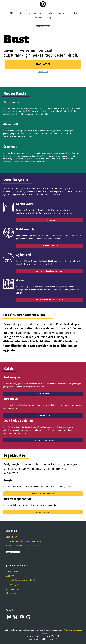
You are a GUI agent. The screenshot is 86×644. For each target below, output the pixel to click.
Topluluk (39, 18)
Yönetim (61, 13)
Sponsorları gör (43, 512)
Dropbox (46, 333)
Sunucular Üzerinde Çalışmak (49, 271)
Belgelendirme (12, 537)
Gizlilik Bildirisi (12, 589)
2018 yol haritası (50, 189)
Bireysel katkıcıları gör (43, 494)
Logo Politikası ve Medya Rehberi (20, 580)
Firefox (35, 333)
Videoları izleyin (43, 415)
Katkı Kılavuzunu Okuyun (43, 440)
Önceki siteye (35, 639)
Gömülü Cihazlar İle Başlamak (49, 300)
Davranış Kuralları (14, 572)
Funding (73, 13)
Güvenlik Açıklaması (14, 585)
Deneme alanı (35, 13)
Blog (49, 18)
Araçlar (49, 13)
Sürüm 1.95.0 (43, 72)
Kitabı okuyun (43, 394)
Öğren (21, 13)
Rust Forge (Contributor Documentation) (24, 541)
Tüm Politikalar (12, 593)
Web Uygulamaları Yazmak (49, 246)
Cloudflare (63, 333)
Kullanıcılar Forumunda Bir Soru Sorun (23, 546)
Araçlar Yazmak (49, 220)
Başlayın (43, 64)
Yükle (11, 13)
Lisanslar (10, 576)
